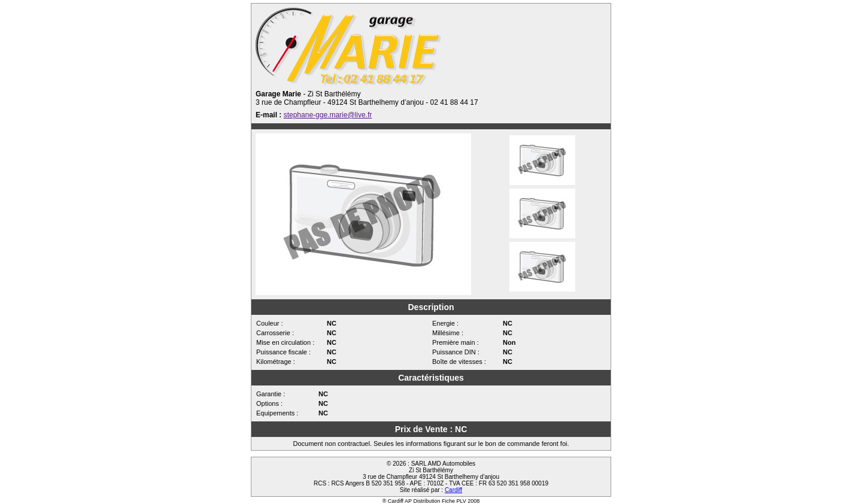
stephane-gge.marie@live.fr (328, 115)
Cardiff (453, 490)
